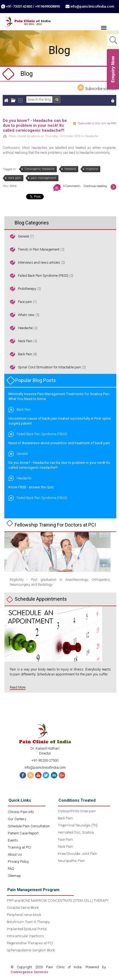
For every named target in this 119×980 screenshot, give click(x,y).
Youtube (38, 775)
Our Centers (17, 819)
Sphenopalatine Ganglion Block (31, 950)
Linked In (55, 775)
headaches (40, 148)
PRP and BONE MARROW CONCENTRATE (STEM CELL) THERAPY (58, 901)
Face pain (25, 302)
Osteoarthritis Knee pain (77, 811)
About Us (15, 854)
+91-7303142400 (19, 6)
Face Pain (65, 839)
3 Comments (72, 186)
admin (35, 136)
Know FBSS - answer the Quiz (31, 487)
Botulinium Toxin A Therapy (28, 922)
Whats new (26, 315)
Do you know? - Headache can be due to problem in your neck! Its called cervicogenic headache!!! (35, 125)
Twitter (46, 775)
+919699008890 (47, 6)
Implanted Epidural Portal (27, 929)
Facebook (22, 775)
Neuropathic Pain (71, 861)
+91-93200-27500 (45, 760)
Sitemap (14, 876)
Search (57, 100)
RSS (30, 775)
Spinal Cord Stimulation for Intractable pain (50, 367)
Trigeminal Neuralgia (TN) (78, 825)
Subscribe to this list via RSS (97, 123)
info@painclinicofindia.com (92, 6)
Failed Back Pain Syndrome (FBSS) (43, 276)
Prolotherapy (27, 289)
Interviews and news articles (39, 262)
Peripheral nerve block (24, 915)
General (24, 236)
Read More (18, 687)
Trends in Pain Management (39, 249)
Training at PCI (20, 847)
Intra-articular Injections (25, 936)
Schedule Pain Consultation (29, 826)
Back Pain (25, 354)
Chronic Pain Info (21, 812)
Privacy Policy (18, 862)
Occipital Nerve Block (23, 908)
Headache (92, 136)
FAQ (11, 869)
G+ (63, 775)
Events (13, 840)
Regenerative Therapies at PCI (30, 943)
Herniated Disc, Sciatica (76, 832)
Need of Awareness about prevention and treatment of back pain (59, 443)
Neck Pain (25, 341)
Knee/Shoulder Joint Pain (78, 854)
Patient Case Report (23, 833)
